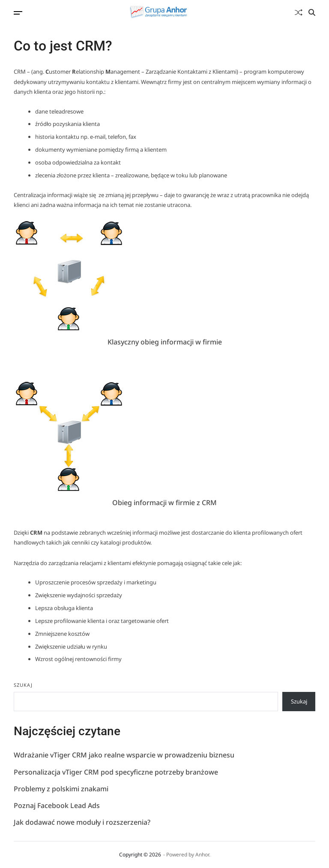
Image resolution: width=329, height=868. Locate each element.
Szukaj (23, 685)
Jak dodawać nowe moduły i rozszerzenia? (82, 823)
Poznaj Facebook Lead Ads (57, 806)
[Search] (312, 12)
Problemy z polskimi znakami (61, 789)
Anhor (202, 855)
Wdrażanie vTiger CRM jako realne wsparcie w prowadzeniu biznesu (124, 755)
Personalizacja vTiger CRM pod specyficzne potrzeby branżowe (116, 772)
